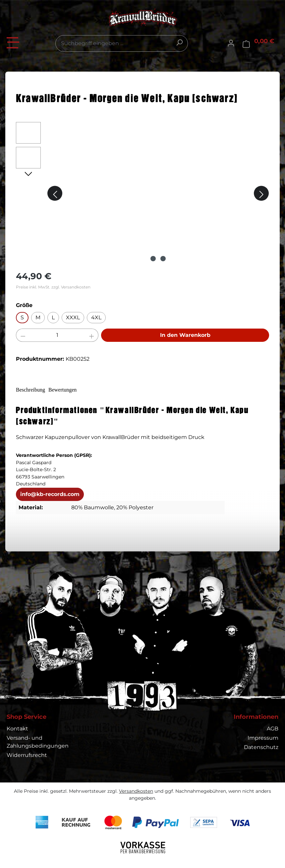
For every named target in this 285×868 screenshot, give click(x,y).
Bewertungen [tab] (76, 390)
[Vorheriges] (55, 193)
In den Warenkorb (185, 335)
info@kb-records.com (50, 495)
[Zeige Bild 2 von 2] (163, 259)
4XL (96, 317)
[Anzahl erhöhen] (92, 335)
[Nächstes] (261, 193)
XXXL (73, 317)
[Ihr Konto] (231, 43)
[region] (142, 193)
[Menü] (13, 42)
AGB (273, 729)
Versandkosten (136, 791)
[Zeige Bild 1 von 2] (153, 259)
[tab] (35, 390)
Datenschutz (261, 747)
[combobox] (122, 43)
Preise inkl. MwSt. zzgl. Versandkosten (53, 287)
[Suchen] (179, 42)
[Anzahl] (57, 335)
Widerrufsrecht (27, 755)
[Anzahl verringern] (23, 335)
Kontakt (17, 729)
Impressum (263, 738)
